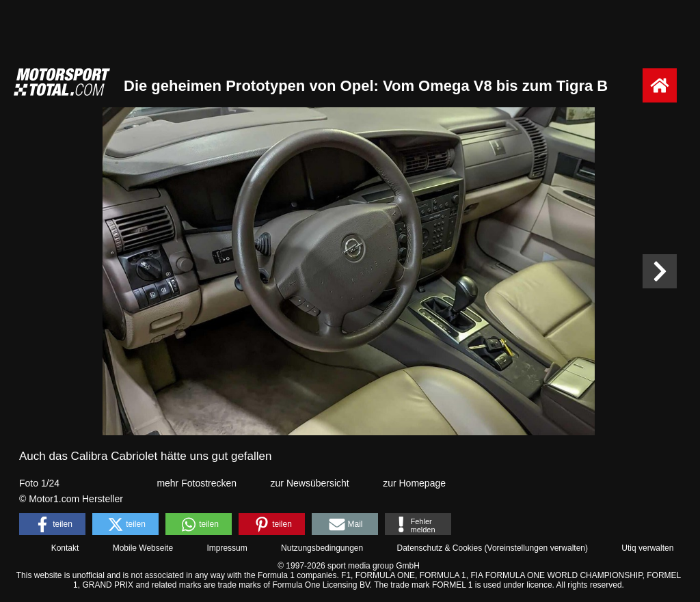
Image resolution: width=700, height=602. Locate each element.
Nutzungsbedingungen (322, 548)
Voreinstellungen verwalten (536, 548)
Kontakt (65, 548)
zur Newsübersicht (310, 483)
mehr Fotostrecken (197, 483)
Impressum (227, 548)
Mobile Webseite (143, 548)
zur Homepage (414, 483)
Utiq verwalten (647, 548)
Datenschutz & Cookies (439, 548)
